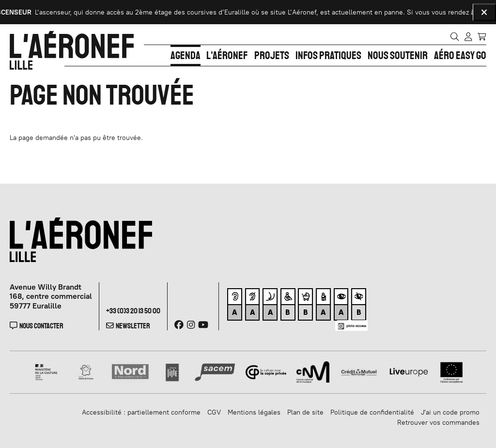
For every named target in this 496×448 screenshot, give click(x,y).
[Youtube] (203, 325)
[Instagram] (191, 325)
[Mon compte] (468, 36)
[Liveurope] (409, 371)
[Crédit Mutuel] (359, 371)
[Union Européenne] (452, 371)
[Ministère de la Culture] (47, 371)
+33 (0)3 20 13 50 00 (133, 311)
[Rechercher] (455, 36)
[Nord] (131, 371)
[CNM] (313, 371)
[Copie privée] (266, 371)
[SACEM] (215, 371)
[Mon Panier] (482, 36)
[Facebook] (179, 325)
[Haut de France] (86, 371)
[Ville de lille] (172, 371)
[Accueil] (72, 50)
